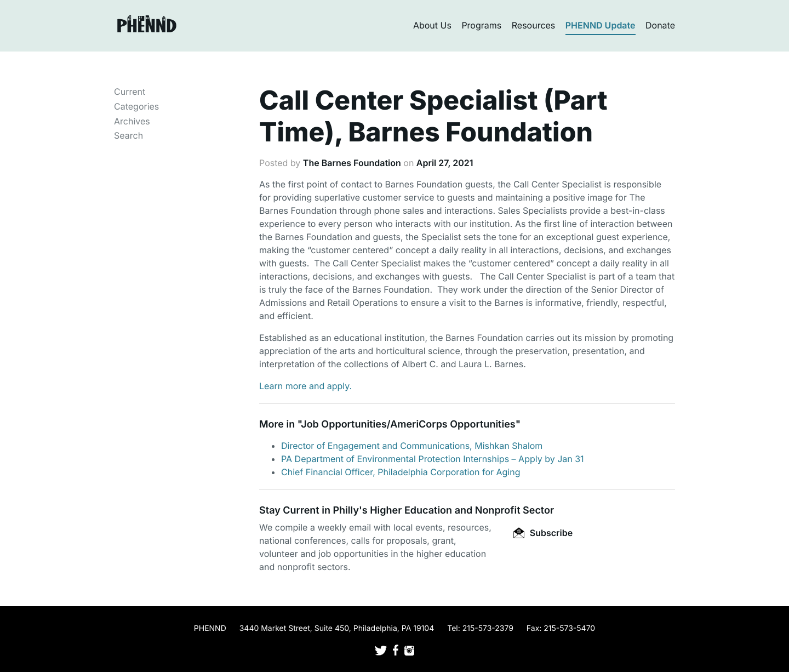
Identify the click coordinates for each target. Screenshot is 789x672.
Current (130, 92)
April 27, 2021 (445, 163)
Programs (481, 25)
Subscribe (543, 533)
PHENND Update (601, 25)
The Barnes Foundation (352, 163)
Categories (136, 106)
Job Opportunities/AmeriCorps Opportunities (408, 425)
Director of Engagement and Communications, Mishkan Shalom (412, 446)
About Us (432, 25)
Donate (660, 25)
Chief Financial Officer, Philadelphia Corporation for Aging (401, 472)
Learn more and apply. (305, 386)
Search (128, 135)
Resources (534, 25)
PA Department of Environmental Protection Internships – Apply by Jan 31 (433, 459)
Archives (132, 121)
